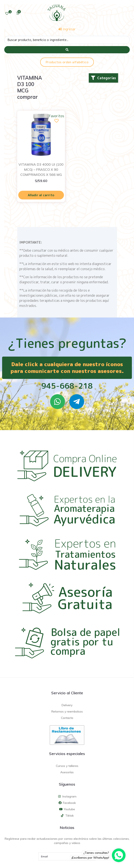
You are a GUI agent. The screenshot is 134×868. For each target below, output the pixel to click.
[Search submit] (67, 50)
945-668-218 (67, 386)
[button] (103, 78)
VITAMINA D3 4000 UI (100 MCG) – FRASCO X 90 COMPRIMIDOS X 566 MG (41, 169)
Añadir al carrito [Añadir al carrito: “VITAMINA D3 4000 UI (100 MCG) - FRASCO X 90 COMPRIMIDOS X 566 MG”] (41, 195)
